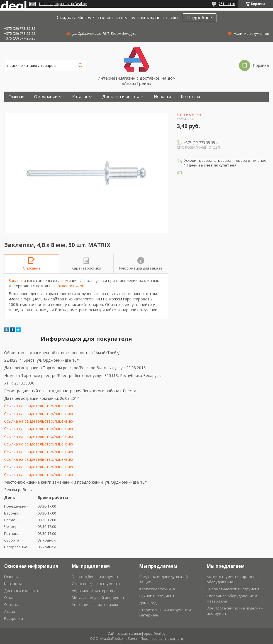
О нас (9, 598)
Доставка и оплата (121, 96)
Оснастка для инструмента (96, 584)
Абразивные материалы (94, 591)
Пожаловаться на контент (162, 639)
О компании (46, 96)
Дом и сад (148, 603)
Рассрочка (14, 618)
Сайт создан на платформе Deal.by (137, 634)
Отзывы (11, 604)
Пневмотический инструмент (233, 589)
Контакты (190, 96)
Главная (16, 96)
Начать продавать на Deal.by (63, 4)
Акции (10, 611)
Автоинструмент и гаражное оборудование (232, 579)
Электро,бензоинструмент (96, 577)
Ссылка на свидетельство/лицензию (39, 406)
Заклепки (17, 281)
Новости (162, 96)
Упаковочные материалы (95, 604)
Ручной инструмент (157, 596)
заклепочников (70, 286)
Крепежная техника (157, 589)
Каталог (80, 96)
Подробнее (200, 18)
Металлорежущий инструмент (99, 598)
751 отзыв (227, 4)
